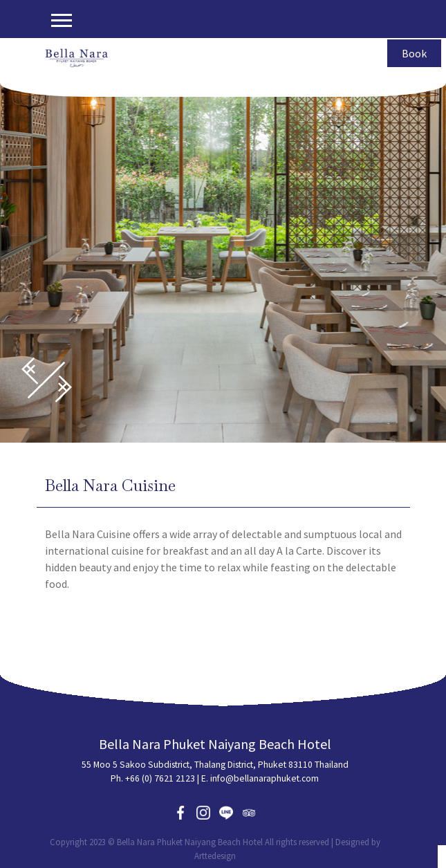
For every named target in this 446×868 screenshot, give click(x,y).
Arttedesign (215, 856)
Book (414, 53)
